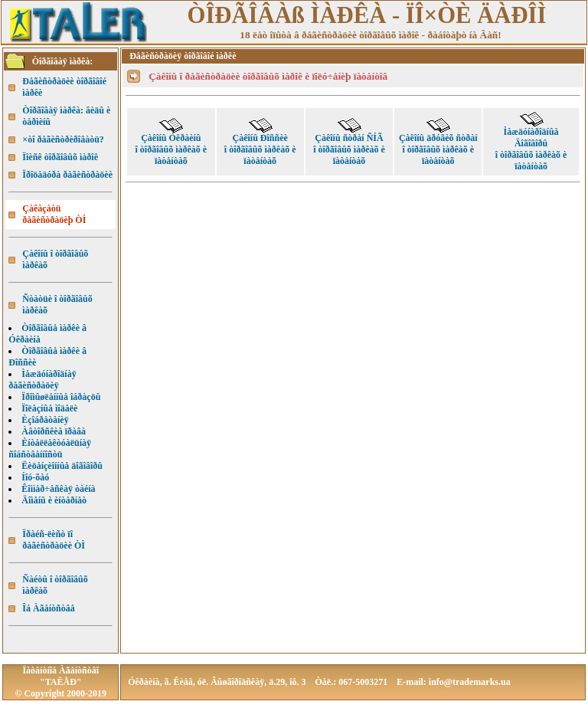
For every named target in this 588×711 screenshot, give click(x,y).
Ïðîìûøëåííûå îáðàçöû (61, 397)
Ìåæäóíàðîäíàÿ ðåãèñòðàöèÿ (42, 380)
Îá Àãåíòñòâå (48, 608)
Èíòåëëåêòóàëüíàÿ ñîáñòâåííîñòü (50, 449)
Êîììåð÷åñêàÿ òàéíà (58, 489)
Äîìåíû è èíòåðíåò (54, 500)
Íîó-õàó (35, 477)
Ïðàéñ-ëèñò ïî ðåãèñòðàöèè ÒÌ (54, 540)
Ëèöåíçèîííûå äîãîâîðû (62, 466)
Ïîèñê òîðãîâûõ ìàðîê (60, 157)
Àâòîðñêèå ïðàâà (54, 431)
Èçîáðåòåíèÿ (45, 420)
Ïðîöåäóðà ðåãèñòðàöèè (67, 175)
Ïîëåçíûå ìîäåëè (49, 408)
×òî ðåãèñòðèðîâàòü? (63, 139)
